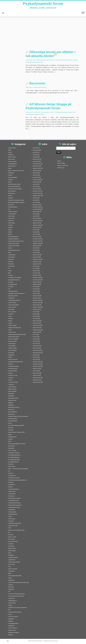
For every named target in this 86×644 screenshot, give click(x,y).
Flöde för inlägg (61, 163)
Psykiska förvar (12, 494)
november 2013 (36, 350)
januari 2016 (36, 298)
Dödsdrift (10, 225)
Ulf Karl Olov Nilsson (13, 617)
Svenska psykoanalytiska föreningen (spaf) (19, 582)
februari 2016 (36, 296)
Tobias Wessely (12, 603)
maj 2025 (35, 155)
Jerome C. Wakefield (13, 339)
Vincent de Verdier (13, 628)
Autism (10, 182)
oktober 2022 (36, 182)
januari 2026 (36, 150)
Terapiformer (11, 589)
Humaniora (11, 314)
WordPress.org (61, 168)
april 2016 (35, 291)
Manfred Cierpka (12, 389)
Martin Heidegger (12, 391)
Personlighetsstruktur (13, 462)
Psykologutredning (13, 514)
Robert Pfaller (12, 539)
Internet (10, 330)
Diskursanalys (12, 223)
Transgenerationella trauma (15, 612)
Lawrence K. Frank (13, 375)
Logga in (59, 161)
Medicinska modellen (13, 398)
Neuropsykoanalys (13, 421)
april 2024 (35, 173)
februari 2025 (36, 159)
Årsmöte (10, 175)
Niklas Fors (11, 428)
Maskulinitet (11, 394)
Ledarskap (11, 378)
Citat (9, 209)
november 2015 (36, 303)
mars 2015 (35, 318)
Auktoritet (11, 180)
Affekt (38, 60)
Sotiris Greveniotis (13, 569)
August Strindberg (13, 177)
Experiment (11, 259)
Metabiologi (11, 405)
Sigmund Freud (12, 548)
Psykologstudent (12, 512)
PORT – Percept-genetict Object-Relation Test (63, 112)
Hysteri (10, 316)
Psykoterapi (11, 521)
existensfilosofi (12, 255)
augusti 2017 (36, 264)
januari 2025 (36, 161)
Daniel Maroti (11, 216)
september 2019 (37, 225)
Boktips (10, 196)
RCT (9, 532)
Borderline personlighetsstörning (16, 200)
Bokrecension (51, 60)
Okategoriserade (12, 437)
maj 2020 (35, 216)
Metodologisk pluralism (14, 407)
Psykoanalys (11, 496)
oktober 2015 (36, 305)
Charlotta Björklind (13, 207)
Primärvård (11, 482)
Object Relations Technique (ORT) (17, 432)
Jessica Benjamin (13, 341)
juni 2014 (35, 337)
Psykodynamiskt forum (43, 4)
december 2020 (36, 207)
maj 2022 (35, 184)
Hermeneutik (11, 309)
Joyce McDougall (12, 350)
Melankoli (11, 403)
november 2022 (36, 180)
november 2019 (36, 221)
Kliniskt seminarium (13, 359)
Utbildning (11, 621)
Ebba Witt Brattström (13, 237)
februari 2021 (36, 205)
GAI (9, 289)
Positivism (11, 473)
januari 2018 (36, 257)
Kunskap (10, 373)
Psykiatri (10, 487)
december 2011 (36, 378)
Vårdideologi (11, 626)
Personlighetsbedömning (14, 455)
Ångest (10, 168)
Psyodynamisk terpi (13, 526)
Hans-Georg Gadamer (14, 305)
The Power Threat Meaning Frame (17, 594)
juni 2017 (35, 266)
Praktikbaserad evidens (14, 478)
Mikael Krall (11, 410)
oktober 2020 (36, 212)
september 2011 (37, 382)
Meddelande (11, 396)
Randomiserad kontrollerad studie (16, 530)
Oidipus (10, 435)
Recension (70, 60)
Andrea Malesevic (13, 164)
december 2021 (36, 191)
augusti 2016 (36, 284)
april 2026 (35, 148)
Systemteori (11, 587)
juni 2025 (35, 152)
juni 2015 (35, 312)
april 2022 (35, 187)
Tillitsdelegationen (13, 601)
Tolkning (10, 605)
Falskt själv (11, 264)
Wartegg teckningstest (14, 633)
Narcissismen (12, 414)
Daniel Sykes (11, 218)
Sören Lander (12, 564)
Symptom (11, 585)
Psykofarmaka (12, 510)
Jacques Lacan (12, 332)
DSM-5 (10, 230)
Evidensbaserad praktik (14, 250)
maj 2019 (35, 232)
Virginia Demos (12, 630)
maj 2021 (35, 200)
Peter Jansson (12, 466)
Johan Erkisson (12, 344)
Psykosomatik (12, 519)
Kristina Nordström (13, 371)
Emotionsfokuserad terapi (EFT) (16, 241)
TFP (9, 592)
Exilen (10, 252)
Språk (10, 573)
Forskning (11, 282)
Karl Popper (11, 353)
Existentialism (12, 257)
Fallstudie (11, 262)
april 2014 (35, 341)
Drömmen (11, 227)
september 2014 (37, 330)
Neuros (10, 423)
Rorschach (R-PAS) (13, 541)
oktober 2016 (36, 282)
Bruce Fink (11, 205)
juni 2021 (35, 198)
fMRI (9, 273)
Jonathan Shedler (13, 348)
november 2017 (36, 259)
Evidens (10, 248)
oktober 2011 (36, 380)
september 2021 (37, 196)
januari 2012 (36, 375)
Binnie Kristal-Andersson (14, 187)
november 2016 (36, 280)
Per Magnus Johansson (14, 453)
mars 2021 (35, 202)
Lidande (10, 380)
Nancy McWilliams (13, 412)
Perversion (11, 464)
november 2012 (36, 364)
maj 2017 (35, 268)
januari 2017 (36, 275)
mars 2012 (35, 371)
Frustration (11, 287)
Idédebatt (11, 318)
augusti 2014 (36, 332)
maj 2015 (35, 314)
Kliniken (10, 357)
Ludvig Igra (11, 384)
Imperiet (10, 323)
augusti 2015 (36, 309)
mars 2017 (35, 273)
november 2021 (36, 193)
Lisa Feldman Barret (61, 60)
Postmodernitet (12, 476)
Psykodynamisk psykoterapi (15, 505)
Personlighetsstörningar (14, 460)
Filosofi (10, 271)
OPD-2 (10, 441)
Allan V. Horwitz (12, 157)
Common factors (12, 214)
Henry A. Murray (12, 307)
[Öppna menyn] (83, 14)
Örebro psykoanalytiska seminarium (17, 444)
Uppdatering (11, 619)
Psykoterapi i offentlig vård (15, 523)
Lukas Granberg (12, 387)
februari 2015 (36, 321)
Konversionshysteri (13, 369)
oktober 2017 (36, 262)
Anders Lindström (13, 161)
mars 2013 (35, 359)
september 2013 (37, 353)
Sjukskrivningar (12, 551)
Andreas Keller (12, 166)
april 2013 (35, 357)
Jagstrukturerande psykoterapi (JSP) (17, 334)
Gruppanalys (11, 298)
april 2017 (35, 271)
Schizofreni (11, 544)
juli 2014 (35, 334)
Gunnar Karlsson (12, 303)
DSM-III (10, 232)
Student (10, 578)
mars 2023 (35, 175)
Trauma (10, 614)
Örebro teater (11, 446)
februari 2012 (36, 373)
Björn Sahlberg (12, 191)
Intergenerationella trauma (15, 328)
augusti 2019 (36, 227)
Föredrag (11, 275)
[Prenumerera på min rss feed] (4, 14)
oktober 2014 (36, 328)
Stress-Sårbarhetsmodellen (15, 576)
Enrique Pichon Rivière (14, 243)
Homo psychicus (46, 112)
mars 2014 (35, 344)
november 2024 (36, 164)
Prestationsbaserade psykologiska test (18, 480)
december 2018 (36, 239)
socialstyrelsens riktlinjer (14, 562)
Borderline (11, 198)
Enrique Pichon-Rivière (14, 246)
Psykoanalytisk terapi (13, 501)
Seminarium (11, 546)
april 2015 (35, 316)
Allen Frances (12, 159)
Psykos (10, 516)
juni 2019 (35, 230)
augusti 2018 (36, 246)
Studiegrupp (11, 580)
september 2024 (37, 168)
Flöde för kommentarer (63, 165)
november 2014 (36, 325)
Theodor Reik (12, 598)
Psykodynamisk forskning (14, 503)
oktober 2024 (36, 166)
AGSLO (10, 152)
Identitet (10, 321)
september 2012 (37, 366)
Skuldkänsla (11, 555)
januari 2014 (36, 348)
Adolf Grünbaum (12, 148)
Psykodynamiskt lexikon (14, 507)
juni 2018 (35, 248)
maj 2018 (35, 250)
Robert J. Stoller (12, 537)
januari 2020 (36, 218)
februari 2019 (36, 237)
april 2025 (35, 157)
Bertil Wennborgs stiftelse (14, 184)
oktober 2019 (36, 223)
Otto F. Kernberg (12, 450)
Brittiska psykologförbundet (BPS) (16, 202)
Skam (10, 553)
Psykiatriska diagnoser (14, 489)
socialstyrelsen (12, 560)
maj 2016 (35, 289)
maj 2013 (35, 355)
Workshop (11, 635)
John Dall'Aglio (12, 346)
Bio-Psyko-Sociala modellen (15, 189)
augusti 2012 (36, 369)
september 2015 (37, 307)
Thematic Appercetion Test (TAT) (16, 596)
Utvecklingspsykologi (31, 114)
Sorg (9, 567)
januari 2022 (36, 189)
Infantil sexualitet (12, 325)
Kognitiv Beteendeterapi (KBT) (16, 362)
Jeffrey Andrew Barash (14, 337)
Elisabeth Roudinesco (14, 239)
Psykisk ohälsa (12, 491)
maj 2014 (35, 339)
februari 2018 (36, 255)
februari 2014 (36, 346)
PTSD (10, 528)
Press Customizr (54, 641)
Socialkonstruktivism (13, 557)
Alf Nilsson (43, 60)
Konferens (11, 364)
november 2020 (36, 209)
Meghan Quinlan (12, 400)
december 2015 (36, 300)
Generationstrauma (13, 291)
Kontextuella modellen (14, 366)
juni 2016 (35, 287)
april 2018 (35, 252)
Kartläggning (11, 355)
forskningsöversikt (13, 284)
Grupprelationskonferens (14, 300)
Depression (11, 221)
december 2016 (36, 278)
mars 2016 (35, 293)
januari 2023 (36, 177)
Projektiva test (12, 485)
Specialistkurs (12, 571)
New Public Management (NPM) (16, 425)
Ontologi (10, 439)
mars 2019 (35, 234)
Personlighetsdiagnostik (14, 457)
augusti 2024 (36, 171)
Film (9, 268)
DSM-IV (10, 234)
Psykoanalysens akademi (14, 498)
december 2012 (36, 362)
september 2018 (37, 243)
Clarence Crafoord (13, 212)
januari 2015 (36, 323)
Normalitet (11, 430)
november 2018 (36, 241)
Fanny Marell (11, 266)
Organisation (11, 448)
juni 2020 (35, 214)
